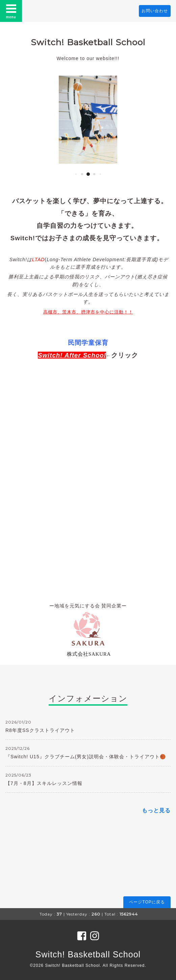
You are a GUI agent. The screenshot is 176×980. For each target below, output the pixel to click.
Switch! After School (72, 355)
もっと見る (156, 810)
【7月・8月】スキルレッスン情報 (44, 783)
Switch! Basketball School (88, 42)
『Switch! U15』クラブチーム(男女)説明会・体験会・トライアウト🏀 (86, 757)
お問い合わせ (155, 11)
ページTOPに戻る (147, 902)
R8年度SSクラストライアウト (40, 730)
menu (11, 11)
